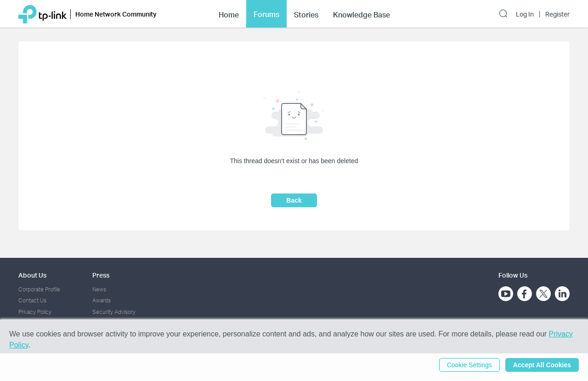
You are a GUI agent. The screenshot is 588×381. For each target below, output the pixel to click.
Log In (525, 14)
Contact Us (32, 300)
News (99, 289)
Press (101, 275)
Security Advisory (114, 312)
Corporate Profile (39, 289)
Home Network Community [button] (116, 14)
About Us (32, 275)
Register (557, 14)
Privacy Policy (35, 312)
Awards (102, 300)
